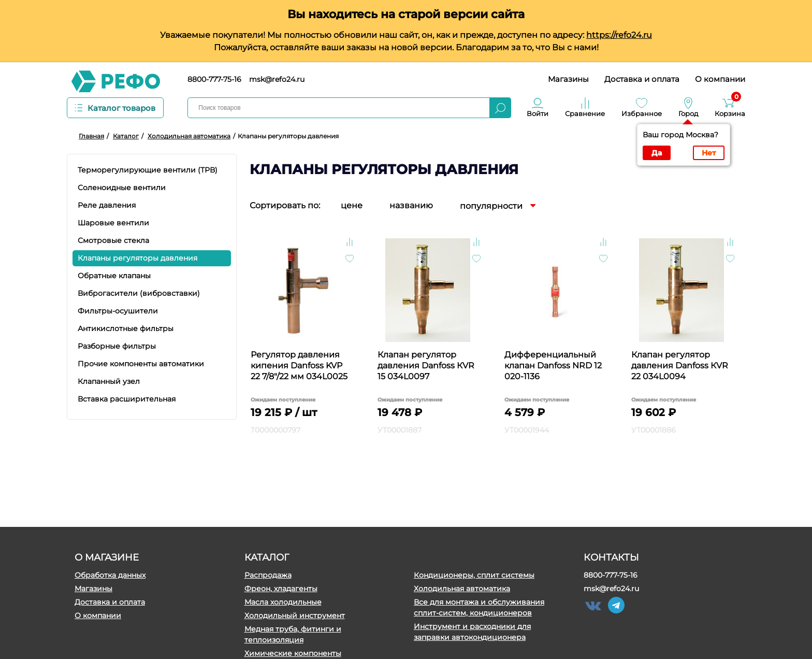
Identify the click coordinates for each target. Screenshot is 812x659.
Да (657, 153)
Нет (709, 153)
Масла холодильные (283, 602)
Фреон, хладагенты (281, 589)
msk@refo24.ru (277, 79)
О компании (720, 79)
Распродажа (268, 575)
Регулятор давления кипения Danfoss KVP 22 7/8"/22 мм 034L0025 (299, 366)
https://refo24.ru (619, 35)
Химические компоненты (293, 653)
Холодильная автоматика (462, 589)
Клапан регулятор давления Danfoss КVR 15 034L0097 (426, 366)
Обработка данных (110, 575)
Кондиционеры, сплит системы (474, 575)
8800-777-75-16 (214, 79)
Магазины (568, 79)
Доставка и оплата (642, 79)
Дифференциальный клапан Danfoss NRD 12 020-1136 (553, 366)
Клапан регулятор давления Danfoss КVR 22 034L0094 (680, 366)
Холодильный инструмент (295, 615)
